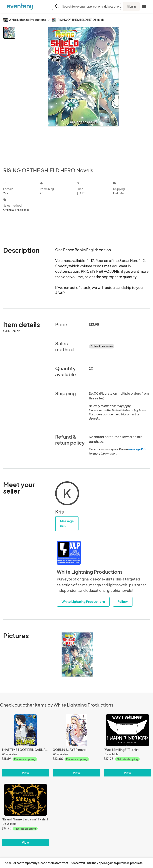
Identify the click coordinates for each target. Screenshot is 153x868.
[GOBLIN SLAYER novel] (76, 730)
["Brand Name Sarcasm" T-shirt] (25, 800)
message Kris (137, 449)
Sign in (131, 6)
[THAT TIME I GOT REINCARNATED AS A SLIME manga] (25, 730)
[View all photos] (83, 94)
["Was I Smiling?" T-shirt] (127, 730)
